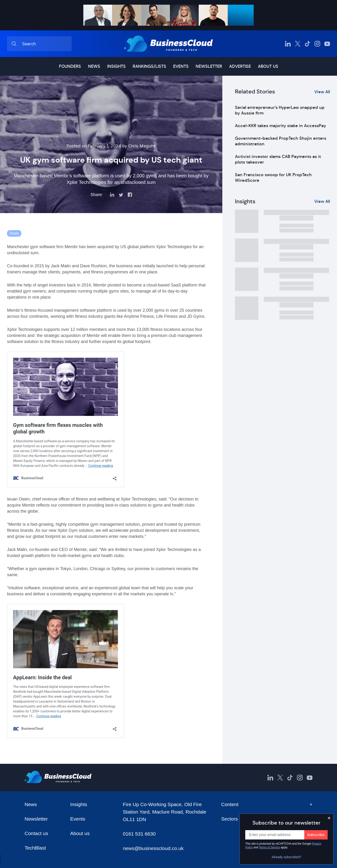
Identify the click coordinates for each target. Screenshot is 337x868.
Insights (116, 66)
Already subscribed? (287, 857)
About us (268, 66)
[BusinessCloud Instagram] (317, 44)
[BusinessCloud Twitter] (298, 44)
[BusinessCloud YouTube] (327, 44)
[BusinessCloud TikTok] (308, 44)
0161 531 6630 (139, 834)
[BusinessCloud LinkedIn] (288, 44)
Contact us (36, 833)
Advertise (240, 66)
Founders (70, 66)
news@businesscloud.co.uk (153, 848)
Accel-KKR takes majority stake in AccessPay (280, 126)
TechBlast (35, 848)
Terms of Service (269, 847)
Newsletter (209, 66)
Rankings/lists (149, 66)
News (94, 66)
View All (322, 92)
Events (181, 66)
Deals (14, 233)
